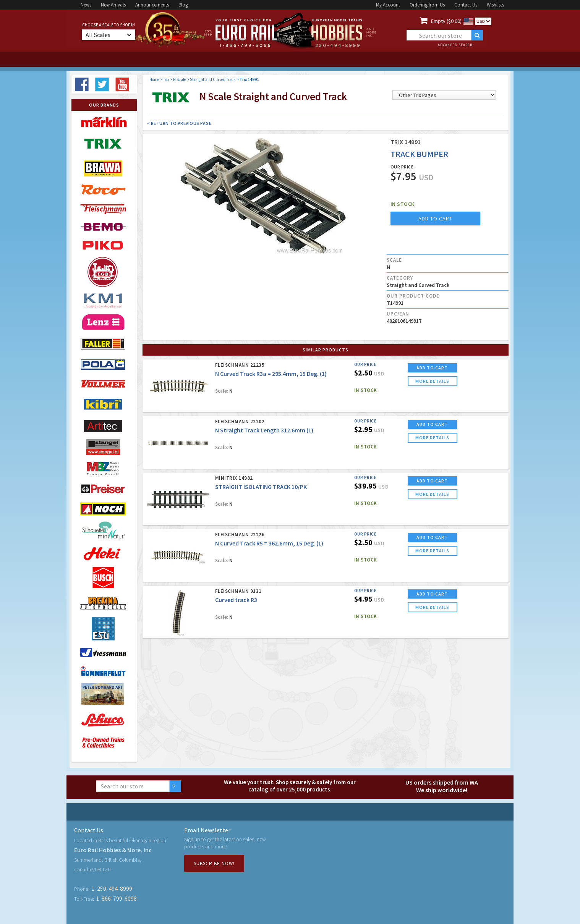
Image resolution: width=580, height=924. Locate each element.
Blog (183, 5)
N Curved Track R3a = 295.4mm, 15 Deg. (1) (271, 374)
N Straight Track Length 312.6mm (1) (264, 430)
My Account (388, 5)
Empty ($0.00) (446, 21)
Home (154, 79)
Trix (166, 79)
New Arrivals (113, 5)
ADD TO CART (432, 368)
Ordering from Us (427, 5)
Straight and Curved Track (213, 79)
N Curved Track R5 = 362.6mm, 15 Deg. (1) (269, 543)
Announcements (152, 5)
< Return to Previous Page (179, 123)
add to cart (435, 218)
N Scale (180, 79)
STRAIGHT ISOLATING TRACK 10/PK (261, 487)
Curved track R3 (236, 600)
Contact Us (466, 5)
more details (432, 381)
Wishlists (495, 5)
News (86, 5)
